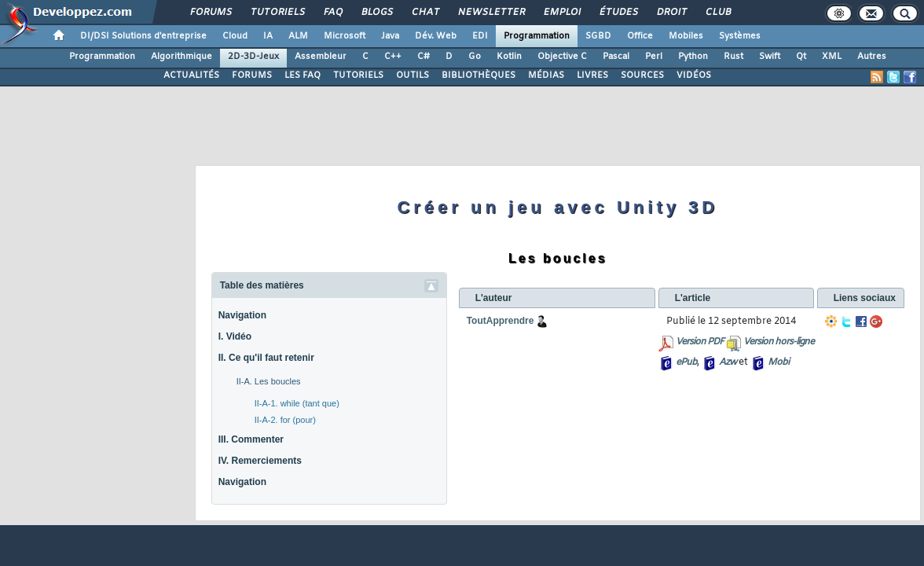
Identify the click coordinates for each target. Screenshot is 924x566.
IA (268, 36)
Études (618, 13)
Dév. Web (436, 36)
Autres (872, 57)
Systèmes (740, 36)
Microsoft (345, 36)
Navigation (242, 315)
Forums (210, 13)
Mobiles (686, 36)
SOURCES (642, 75)
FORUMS (252, 75)
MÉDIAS (546, 75)
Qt (801, 57)
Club (717, 13)
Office (640, 36)
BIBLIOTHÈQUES (478, 75)
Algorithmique (181, 57)
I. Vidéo (235, 336)
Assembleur (321, 57)
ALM (298, 36)
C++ (393, 57)
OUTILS (412, 75)
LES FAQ (302, 75)
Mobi (778, 362)
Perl (654, 57)
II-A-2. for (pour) (285, 420)
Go (475, 57)
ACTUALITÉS (191, 75)
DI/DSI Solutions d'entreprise (143, 36)
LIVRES (592, 75)
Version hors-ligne (779, 342)
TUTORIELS (358, 75)
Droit (671, 13)
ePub (686, 362)
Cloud (235, 36)
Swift (770, 57)
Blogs (376, 13)
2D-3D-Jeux (253, 57)
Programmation (537, 36)
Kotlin (509, 57)
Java (390, 36)
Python (693, 57)
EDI (480, 36)
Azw (728, 362)
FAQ (332, 13)
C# (423, 57)
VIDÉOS (694, 75)
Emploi (561, 13)
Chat (425, 13)
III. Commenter (251, 439)
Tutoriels (277, 13)
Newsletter (491, 13)
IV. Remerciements (260, 461)
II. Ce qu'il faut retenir (266, 358)
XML (832, 57)
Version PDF (700, 342)
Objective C (562, 57)
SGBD (598, 36)
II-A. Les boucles (269, 381)
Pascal (616, 57)
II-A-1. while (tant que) (297, 403)
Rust (733, 57)
